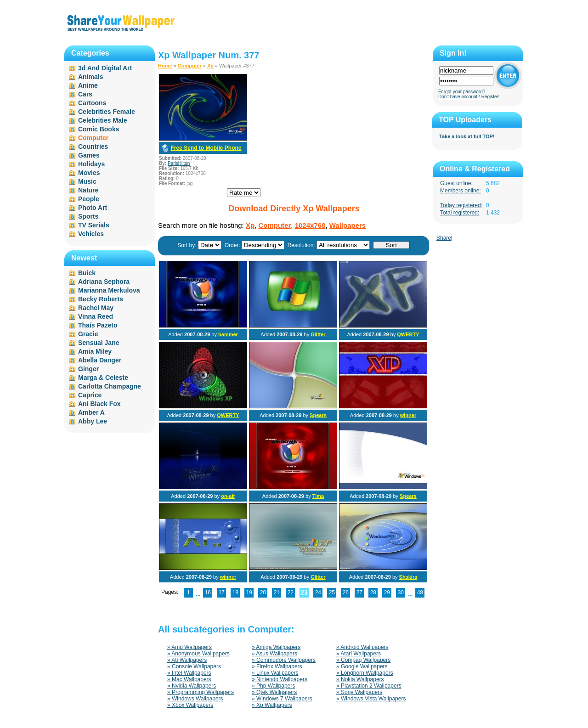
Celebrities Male (103, 120)
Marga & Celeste (103, 378)
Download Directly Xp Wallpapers (294, 209)
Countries (93, 147)
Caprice (90, 395)
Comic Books (99, 129)
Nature (88, 190)
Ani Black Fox (99, 404)
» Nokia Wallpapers (360, 679)
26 (346, 593)
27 (359, 593)
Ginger (88, 369)
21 (277, 593)
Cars (85, 94)
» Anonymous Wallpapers (198, 654)
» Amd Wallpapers (189, 647)
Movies (89, 173)
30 (401, 593)
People (89, 199)
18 (235, 593)
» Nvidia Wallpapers (192, 686)
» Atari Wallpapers (359, 654)
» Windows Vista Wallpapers (371, 699)
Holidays (91, 164)
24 (318, 593)
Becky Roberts (101, 299)
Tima (318, 496)
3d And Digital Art (105, 68)
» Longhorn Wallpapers (365, 673)
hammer (228, 334)
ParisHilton (179, 163)
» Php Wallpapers (273, 686)
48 (420, 593)
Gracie (88, 334)
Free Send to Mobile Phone (206, 148)
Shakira (408, 577)
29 (387, 593)
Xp (210, 66)
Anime (88, 85)
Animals (90, 77)
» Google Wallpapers (362, 666)
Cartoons (92, 103)
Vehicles (91, 234)
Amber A (91, 412)
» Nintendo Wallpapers (280, 679)
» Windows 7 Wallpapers (282, 699)
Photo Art (93, 208)
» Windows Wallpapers (195, 699)
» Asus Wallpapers (274, 654)
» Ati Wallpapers (187, 660)
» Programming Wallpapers (201, 692)
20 (263, 593)
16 (208, 593)
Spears (318, 415)
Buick (87, 273)
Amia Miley (95, 351)
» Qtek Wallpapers (274, 692)
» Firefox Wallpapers (277, 666)
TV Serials (94, 225)
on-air (228, 496)
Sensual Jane (99, 343)
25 (332, 593)
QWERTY (408, 334)
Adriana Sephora (104, 282)
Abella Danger (100, 360)
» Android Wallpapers (362, 647)
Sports (88, 216)
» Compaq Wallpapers (363, 660)
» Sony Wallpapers (359, 692)
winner (408, 415)
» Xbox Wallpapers (190, 705)
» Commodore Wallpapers (284, 660)
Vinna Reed (96, 316)
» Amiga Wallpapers (276, 647)
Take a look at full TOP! (467, 136)
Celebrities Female (107, 112)
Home (165, 66)
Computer (190, 66)
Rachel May (96, 308)
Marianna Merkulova (109, 290)
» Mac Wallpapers (189, 679)
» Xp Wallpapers (272, 705)
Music (87, 181)
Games (89, 155)
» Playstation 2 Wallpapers (369, 686)
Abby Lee (93, 421)
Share (444, 238)
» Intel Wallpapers (189, 673)
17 (222, 593)
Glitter (318, 334)
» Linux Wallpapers (275, 673)
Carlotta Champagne (110, 386)
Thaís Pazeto (98, 325)
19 (249, 593)
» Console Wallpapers (194, 666)
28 (373, 593)
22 (291, 593)
